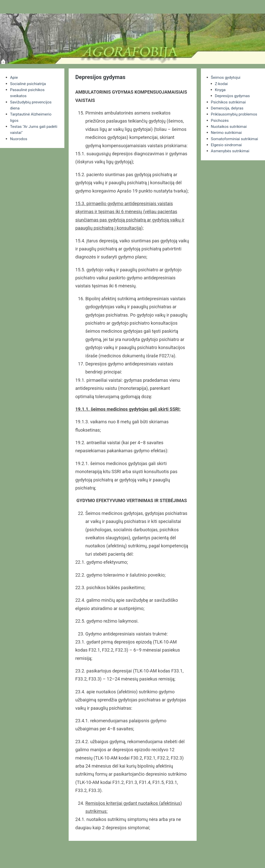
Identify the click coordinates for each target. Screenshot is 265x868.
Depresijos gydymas (233, 96)
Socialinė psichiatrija (29, 83)
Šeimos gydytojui (226, 77)
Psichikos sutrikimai (229, 102)
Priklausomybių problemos (235, 114)
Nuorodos (19, 138)
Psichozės (220, 120)
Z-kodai (222, 83)
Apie (14, 77)
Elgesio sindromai (227, 150)
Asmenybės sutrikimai (231, 156)
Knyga (220, 89)
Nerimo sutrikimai (227, 132)
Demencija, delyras (228, 108)
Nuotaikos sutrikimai (229, 126)
